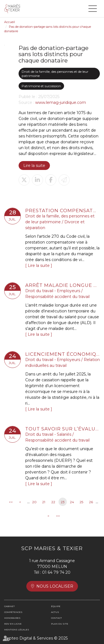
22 (53, 502)
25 (81, 502)
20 (34, 502)
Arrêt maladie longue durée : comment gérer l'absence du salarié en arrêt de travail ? (63, 285)
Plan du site (60, 624)
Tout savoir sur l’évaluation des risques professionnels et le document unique (63, 429)
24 (72, 502)
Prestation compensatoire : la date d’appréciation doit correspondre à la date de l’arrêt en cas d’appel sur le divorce (63, 211)
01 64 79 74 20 (56, 572)
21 (44, 502)
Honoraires (12, 618)
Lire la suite (34, 166)
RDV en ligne (13, 624)
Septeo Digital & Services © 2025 (36, 638)
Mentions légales (17, 630)
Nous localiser (55, 586)
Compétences (13, 612)
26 (91, 502)
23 (63, 502)
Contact (56, 618)
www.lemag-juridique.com (61, 102)
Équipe (56, 606)
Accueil (10, 22)
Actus (55, 612)
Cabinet (9, 606)
